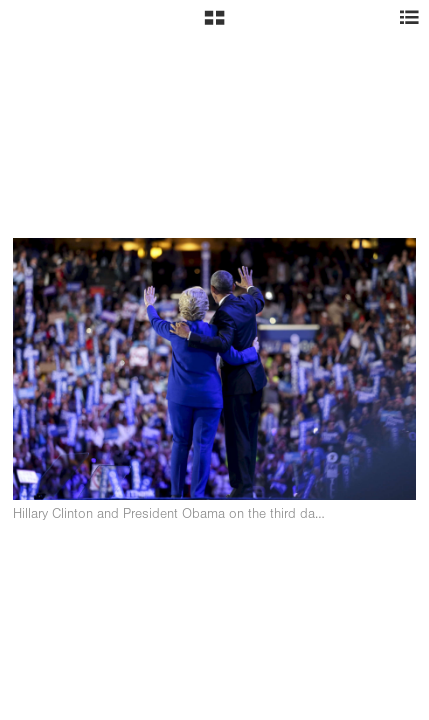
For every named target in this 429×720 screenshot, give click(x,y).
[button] (214, 25)
